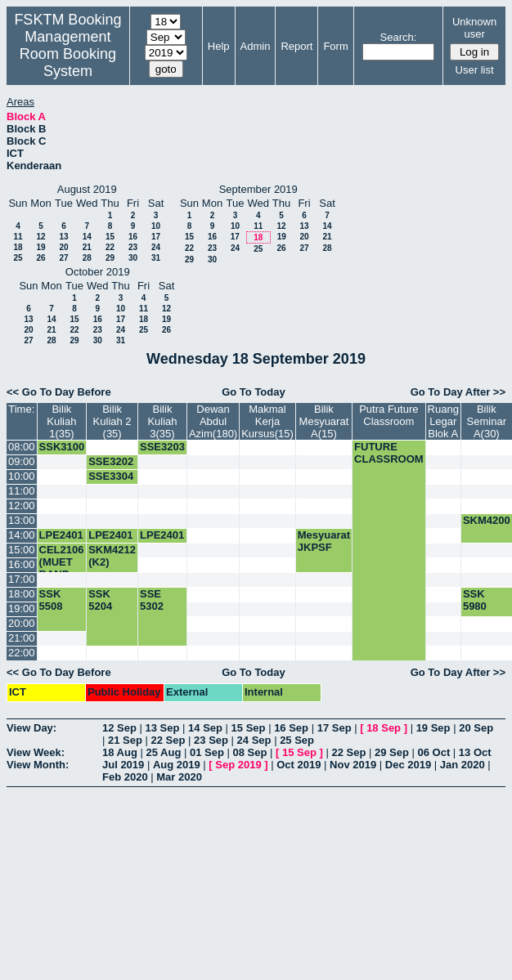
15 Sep (249, 728)
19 (40, 247)
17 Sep (335, 728)
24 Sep (254, 740)
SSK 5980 (475, 600)
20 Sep (476, 728)
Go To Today (254, 392)
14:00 (22, 535)
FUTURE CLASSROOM (389, 453)
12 (40, 237)
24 (156, 247)
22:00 (22, 653)
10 (156, 226)
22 (110, 247)
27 (63, 258)
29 (110, 258)
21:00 (22, 638)
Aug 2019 (177, 765)
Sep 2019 (238, 765)
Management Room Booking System (68, 54)
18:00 (22, 594)
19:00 (22, 609)
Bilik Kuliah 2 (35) (112, 421)
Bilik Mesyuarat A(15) (324, 421)
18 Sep (384, 728)
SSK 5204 (100, 600)
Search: (399, 37)
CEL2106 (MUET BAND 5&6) (62, 568)
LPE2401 (61, 535)
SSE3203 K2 (162, 453)
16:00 (22, 564)
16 (133, 237)
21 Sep (125, 740)
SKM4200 (487, 520)
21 (87, 247)
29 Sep (392, 752)
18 (18, 247)
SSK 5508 (51, 600)
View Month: (38, 765)
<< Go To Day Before (59, 392)
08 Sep (249, 752)
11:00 (22, 491)
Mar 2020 (179, 777)
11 (18, 237)
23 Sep (211, 740)
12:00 (22, 506)
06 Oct (434, 752)
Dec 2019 (408, 765)
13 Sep (163, 728)
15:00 (22, 550)
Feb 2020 (125, 777)
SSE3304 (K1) (111, 482)
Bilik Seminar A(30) (487, 421)
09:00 (22, 461)
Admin (256, 46)
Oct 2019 (299, 765)
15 (110, 237)
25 (18, 258)
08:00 (22, 447)
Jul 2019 (123, 765)
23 (133, 247)
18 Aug (120, 752)
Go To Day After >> (458, 392)
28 (87, 258)
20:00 (22, 623)
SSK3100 (62, 447)
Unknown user (474, 28)
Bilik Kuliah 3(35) (162, 421)
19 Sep (433, 728)
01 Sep (207, 752)
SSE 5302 (152, 600)
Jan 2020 (463, 765)
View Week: (36, 752)
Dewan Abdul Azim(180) (213, 421)
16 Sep (291, 728)
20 (63, 247)
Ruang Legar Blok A (443, 421)
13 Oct (475, 752)
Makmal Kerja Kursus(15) (267, 421)
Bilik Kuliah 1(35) (61, 421)
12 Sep (119, 728)
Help (219, 46)
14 (87, 237)
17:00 (22, 579)
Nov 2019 (353, 765)
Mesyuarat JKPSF (324, 541)
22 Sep (168, 740)
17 (156, 237)
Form (335, 46)
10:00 (22, 476)
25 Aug (163, 752)
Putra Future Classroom (388, 415)
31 (156, 258)
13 (63, 237)
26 (40, 258)
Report (296, 46)
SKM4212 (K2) (112, 556)
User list (475, 70)
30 (133, 258)
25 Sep (297, 740)
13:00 (22, 520)
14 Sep (205, 728)
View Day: (31, 728)
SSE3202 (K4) (111, 468)
